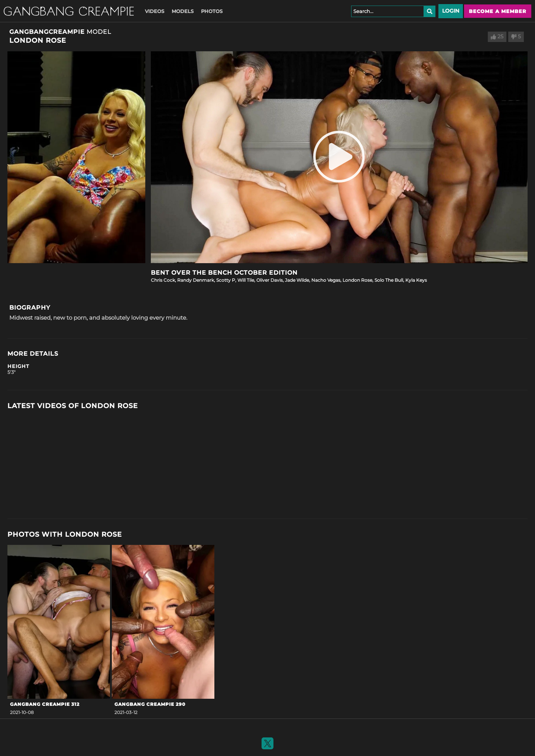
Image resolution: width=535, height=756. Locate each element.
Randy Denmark (196, 280)
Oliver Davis (270, 280)
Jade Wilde (297, 280)
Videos (155, 11)
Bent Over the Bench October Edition (224, 273)
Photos (212, 11)
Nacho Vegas (326, 280)
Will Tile (246, 280)
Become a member (498, 11)
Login (451, 11)
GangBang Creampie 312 (45, 704)
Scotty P (226, 280)
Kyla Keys (416, 280)
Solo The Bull (389, 280)
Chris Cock (163, 280)
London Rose (357, 280)
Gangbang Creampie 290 (150, 704)
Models (183, 11)
